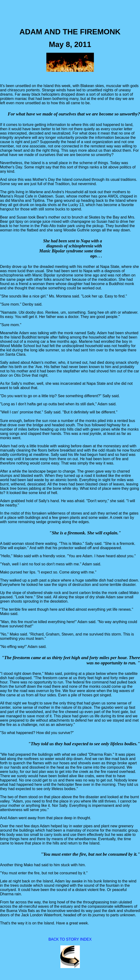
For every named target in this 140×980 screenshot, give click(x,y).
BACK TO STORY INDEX (70, 939)
